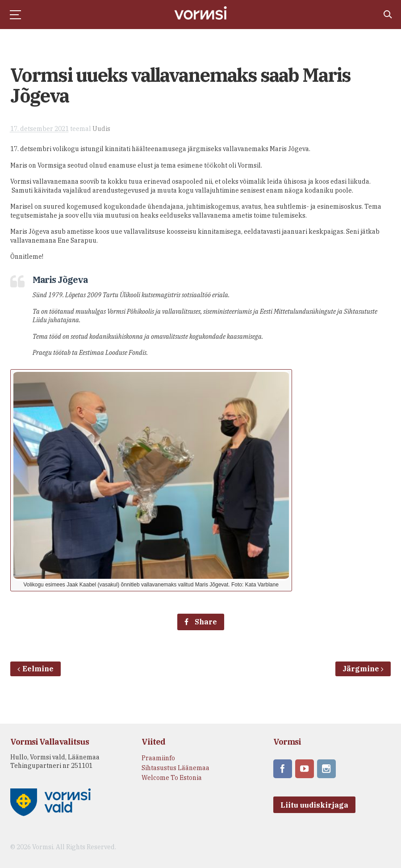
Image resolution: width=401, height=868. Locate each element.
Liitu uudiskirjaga (314, 800)
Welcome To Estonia (172, 778)
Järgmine (363, 669)
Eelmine (36, 669)
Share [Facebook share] (201, 622)
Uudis (101, 129)
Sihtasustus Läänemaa (175, 768)
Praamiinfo (158, 758)
